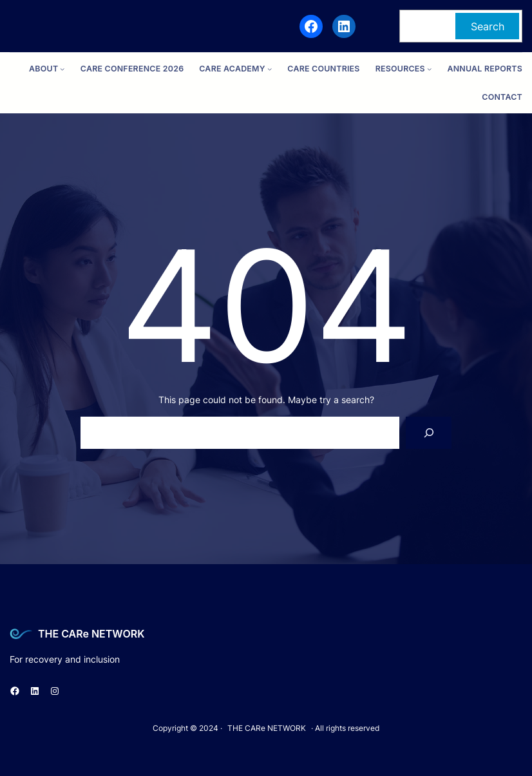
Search (488, 26)
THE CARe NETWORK (91, 634)
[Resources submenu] (429, 69)
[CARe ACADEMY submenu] (270, 69)
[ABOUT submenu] (62, 69)
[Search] (429, 432)
